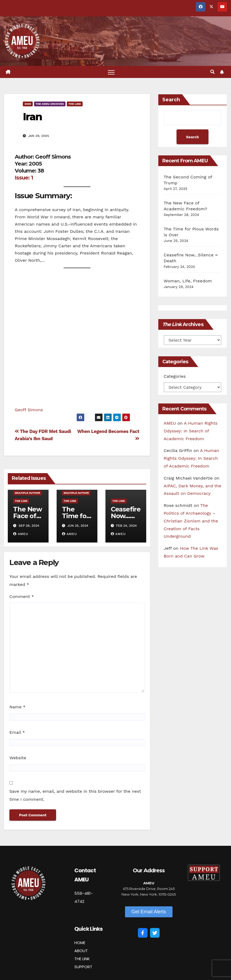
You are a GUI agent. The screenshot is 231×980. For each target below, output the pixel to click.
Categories (175, 376)
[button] (212, 72)
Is (17, 178)
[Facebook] (143, 933)
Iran (32, 117)
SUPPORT (83, 967)
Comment (22, 596)
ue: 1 (27, 178)
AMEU (21, 534)
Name (17, 707)
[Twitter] (155, 933)
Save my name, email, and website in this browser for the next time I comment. (75, 795)
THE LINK (82, 959)
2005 (28, 104)
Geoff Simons (29, 410)
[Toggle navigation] (111, 72)
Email (17, 732)
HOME (80, 943)
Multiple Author (27, 493)
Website (18, 758)
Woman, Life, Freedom (188, 281)
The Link (75, 104)
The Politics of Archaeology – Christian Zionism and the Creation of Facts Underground (191, 521)
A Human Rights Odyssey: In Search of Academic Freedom (190, 431)
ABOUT (81, 951)
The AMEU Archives (50, 104)
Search (171, 100)
